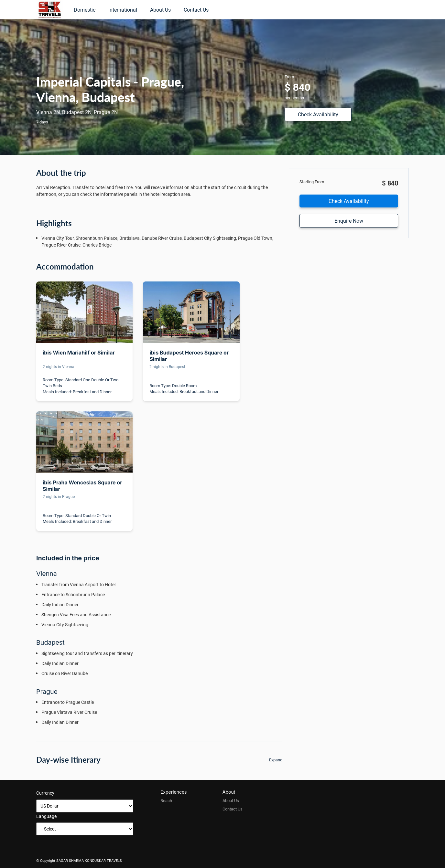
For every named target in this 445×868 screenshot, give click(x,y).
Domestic (85, 10)
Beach (166, 800)
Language (46, 816)
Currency (45, 793)
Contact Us (196, 10)
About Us (160, 10)
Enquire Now (349, 221)
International (123, 10)
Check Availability (318, 114)
